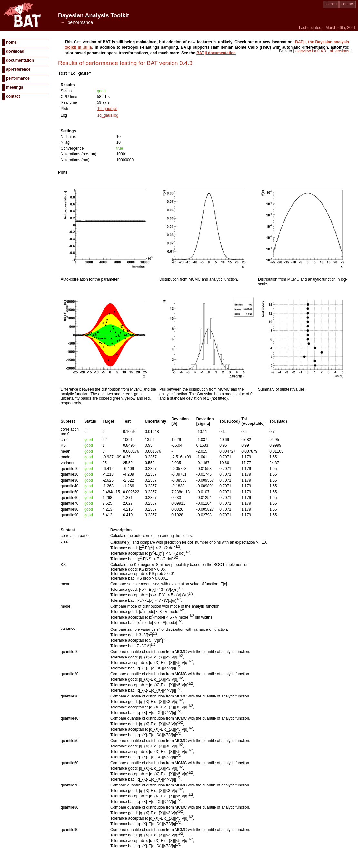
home (11, 42)
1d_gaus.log (108, 115)
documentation (20, 60)
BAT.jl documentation (216, 53)
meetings (15, 87)
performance (18, 78)
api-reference (18, 69)
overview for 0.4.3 (311, 51)
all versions (340, 51)
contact (348, 4)
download (15, 51)
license (331, 4)
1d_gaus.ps (107, 109)
